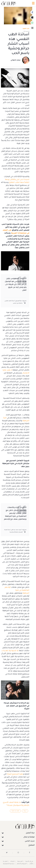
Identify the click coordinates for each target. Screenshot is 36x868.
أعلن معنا (20, 861)
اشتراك (12, 861)
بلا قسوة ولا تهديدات (10, 651)
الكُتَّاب (31, 864)
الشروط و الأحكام (22, 864)
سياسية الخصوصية (9, 864)
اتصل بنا (5, 861)
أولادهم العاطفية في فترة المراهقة (17, 590)
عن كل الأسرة (29, 861)
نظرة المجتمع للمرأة (15, 774)
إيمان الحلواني (16, 60)
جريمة (25, 811)
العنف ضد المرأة (15, 811)
